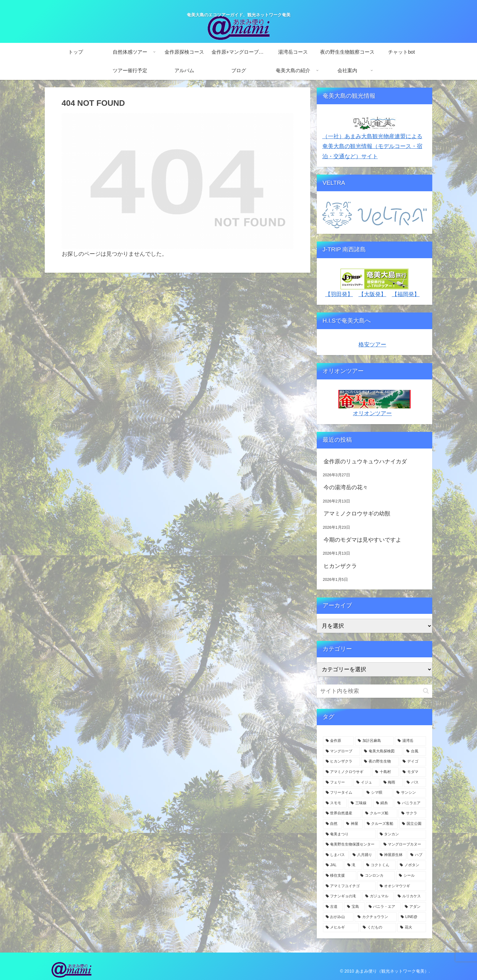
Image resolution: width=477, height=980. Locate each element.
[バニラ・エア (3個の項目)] (383, 907)
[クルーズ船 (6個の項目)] (380, 813)
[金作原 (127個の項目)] (339, 741)
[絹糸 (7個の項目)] (383, 803)
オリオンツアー (372, 413)
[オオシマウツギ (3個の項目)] (402, 886)
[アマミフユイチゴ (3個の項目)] (349, 886)
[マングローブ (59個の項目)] (342, 751)
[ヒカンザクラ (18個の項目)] (342, 762)
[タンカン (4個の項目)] (402, 834)
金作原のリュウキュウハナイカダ (365, 461)
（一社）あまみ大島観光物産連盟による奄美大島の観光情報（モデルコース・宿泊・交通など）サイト (372, 146)
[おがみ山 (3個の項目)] (338, 917)
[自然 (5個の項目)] (333, 824)
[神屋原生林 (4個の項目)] (392, 855)
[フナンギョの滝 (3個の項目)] (342, 896)
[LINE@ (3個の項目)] (412, 917)
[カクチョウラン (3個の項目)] (376, 917)
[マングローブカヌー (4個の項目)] (403, 845)
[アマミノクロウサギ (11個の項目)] (347, 772)
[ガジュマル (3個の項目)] (378, 896)
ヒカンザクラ (340, 566)
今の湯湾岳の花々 (346, 487)
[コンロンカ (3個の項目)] (376, 876)
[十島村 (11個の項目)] (385, 772)
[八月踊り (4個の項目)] (363, 855)
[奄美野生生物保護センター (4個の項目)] (351, 845)
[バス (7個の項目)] (415, 783)
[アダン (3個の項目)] (414, 907)
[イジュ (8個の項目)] (366, 783)
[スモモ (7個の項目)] (335, 803)
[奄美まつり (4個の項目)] (349, 834)
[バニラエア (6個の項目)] (410, 803)
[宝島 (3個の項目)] (354, 907)
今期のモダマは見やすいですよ (362, 540)
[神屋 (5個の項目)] (353, 824)
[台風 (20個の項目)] (415, 751)
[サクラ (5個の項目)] (412, 813)
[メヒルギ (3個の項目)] (341, 928)
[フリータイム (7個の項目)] (343, 793)
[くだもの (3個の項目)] (378, 928)
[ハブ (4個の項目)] (417, 855)
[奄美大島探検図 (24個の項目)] (382, 751)
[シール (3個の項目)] (411, 876)
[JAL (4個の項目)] (333, 865)
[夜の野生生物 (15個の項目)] (380, 762)
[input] (374, 691)
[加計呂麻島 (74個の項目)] (374, 741)
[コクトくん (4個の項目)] (380, 865)
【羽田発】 (339, 294)
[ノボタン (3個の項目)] (411, 865)
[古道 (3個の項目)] (333, 907)
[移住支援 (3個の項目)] (340, 876)
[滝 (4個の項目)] (353, 865)
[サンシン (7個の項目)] (410, 793)
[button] (426, 691)
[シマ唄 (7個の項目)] (378, 793)
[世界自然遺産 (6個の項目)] (342, 813)
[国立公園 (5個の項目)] (413, 824)
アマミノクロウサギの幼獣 (357, 514)
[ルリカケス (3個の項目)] (410, 896)
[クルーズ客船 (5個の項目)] (381, 824)
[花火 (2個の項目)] (412, 928)
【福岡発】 (406, 294)
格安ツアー (372, 345)
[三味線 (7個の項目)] (360, 803)
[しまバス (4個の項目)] (336, 855)
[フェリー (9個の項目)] (338, 783)
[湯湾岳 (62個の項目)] (410, 741)
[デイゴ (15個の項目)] (413, 762)
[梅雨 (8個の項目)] (392, 783)
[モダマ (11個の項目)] (413, 772)
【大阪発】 (372, 294)
